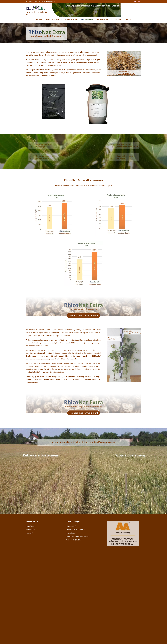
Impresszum (30, 614)
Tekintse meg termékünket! (84, 369)
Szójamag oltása (72, 20)
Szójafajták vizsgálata (54, 20)
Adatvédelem (31, 610)
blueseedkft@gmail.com (81, 621)
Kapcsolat (128, 20)
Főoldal (39, 20)
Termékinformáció (103, 20)
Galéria (118, 20)
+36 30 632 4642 (76, 624)
